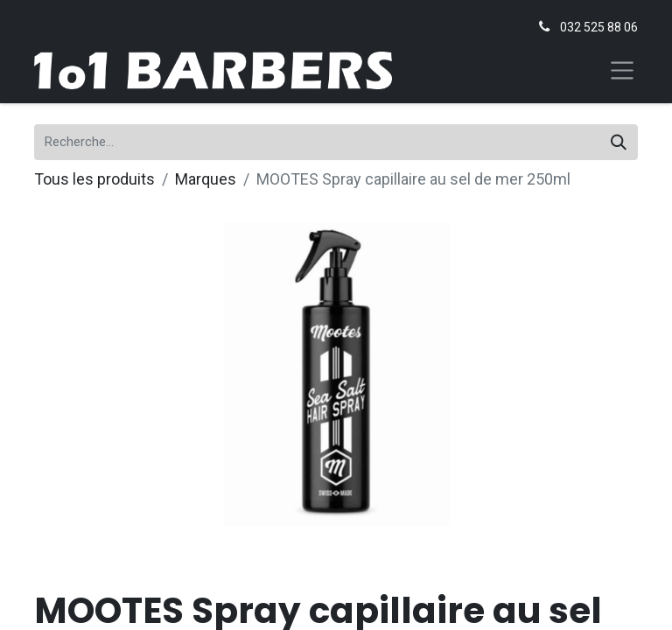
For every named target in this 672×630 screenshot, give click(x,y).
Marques (206, 179)
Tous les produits (94, 179)
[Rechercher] (619, 142)
